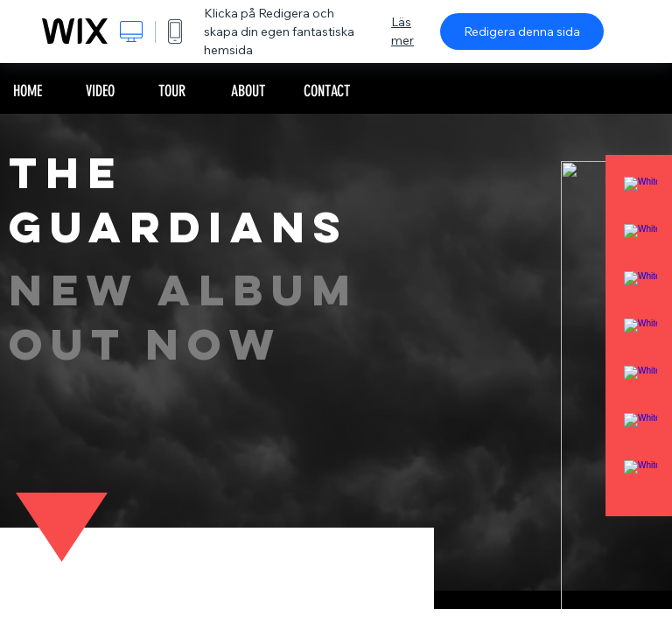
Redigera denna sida (522, 31)
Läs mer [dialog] (402, 31)
